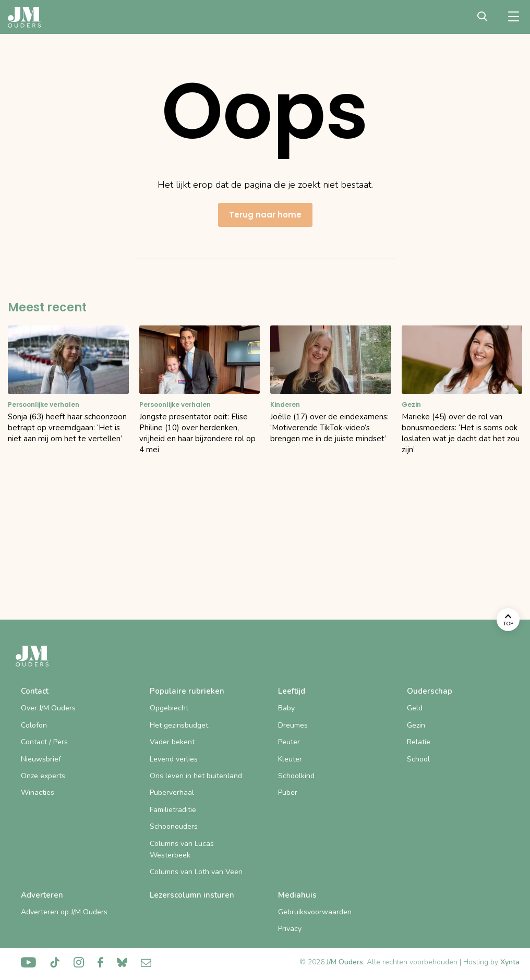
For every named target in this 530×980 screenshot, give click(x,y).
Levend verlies (174, 759)
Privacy (290, 929)
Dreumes (293, 725)
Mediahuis (297, 895)
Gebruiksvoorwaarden (315, 912)
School (418, 759)
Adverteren (42, 895)
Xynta (510, 962)
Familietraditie (173, 810)
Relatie (419, 742)
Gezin (416, 725)
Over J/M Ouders (48, 708)
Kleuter (290, 759)
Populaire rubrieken (187, 691)
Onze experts (43, 776)
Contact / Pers (44, 742)
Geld (415, 708)
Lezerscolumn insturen (192, 895)
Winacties (38, 793)
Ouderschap (430, 691)
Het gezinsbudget (179, 725)
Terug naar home (265, 215)
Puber (288, 793)
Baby (286, 708)
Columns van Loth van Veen (196, 872)
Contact (35, 691)
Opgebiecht (169, 708)
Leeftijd (292, 691)
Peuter (289, 742)
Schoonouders (174, 826)
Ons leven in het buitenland (196, 776)
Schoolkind (296, 776)
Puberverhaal (172, 793)
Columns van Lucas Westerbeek (182, 849)
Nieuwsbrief (41, 759)
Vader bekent (172, 742)
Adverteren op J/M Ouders (64, 912)
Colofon (34, 725)
